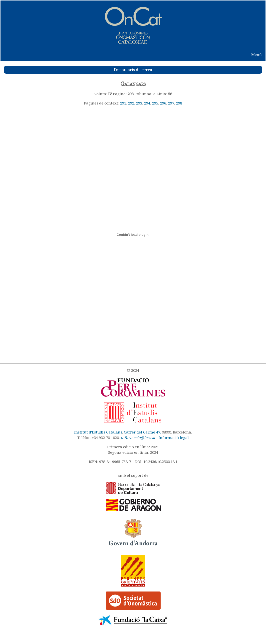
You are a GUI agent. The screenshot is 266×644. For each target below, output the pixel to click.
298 (179, 103)
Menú (257, 54)
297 (171, 103)
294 (147, 103)
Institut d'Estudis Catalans (98, 432)
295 (155, 103)
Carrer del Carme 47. (142, 432)
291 (123, 103)
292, (132, 103)
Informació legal (174, 437)
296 (163, 103)
